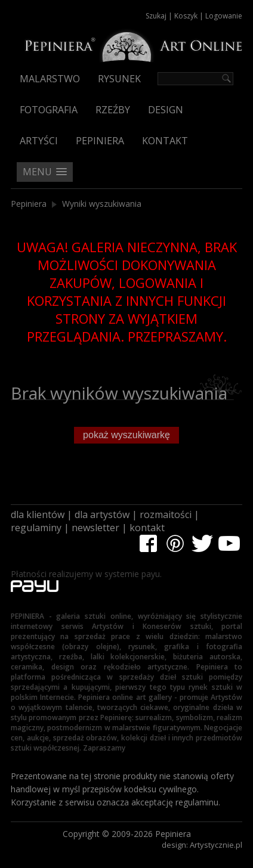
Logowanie (224, 16)
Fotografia (49, 110)
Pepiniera (100, 141)
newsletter (95, 528)
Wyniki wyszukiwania (102, 204)
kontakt (147, 528)
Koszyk (186, 16)
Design (166, 110)
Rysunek (119, 79)
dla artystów (102, 514)
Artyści (39, 141)
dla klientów (38, 514)
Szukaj (156, 16)
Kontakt (165, 141)
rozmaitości (166, 514)
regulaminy (36, 528)
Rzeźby (113, 110)
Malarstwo (50, 79)
